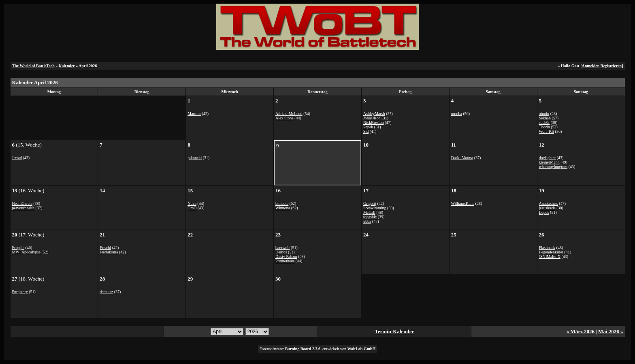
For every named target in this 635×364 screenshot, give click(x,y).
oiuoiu (544, 114)
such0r (544, 122)
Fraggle (18, 248)
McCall (369, 212)
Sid (366, 131)
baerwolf (283, 248)
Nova (192, 203)
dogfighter (548, 158)
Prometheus (285, 261)
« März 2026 (581, 331)
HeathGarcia (22, 203)
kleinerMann (549, 162)
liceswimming (375, 208)
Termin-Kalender (394, 331)
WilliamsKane (463, 203)
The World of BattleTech (33, 66)
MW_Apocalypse (27, 252)
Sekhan (545, 118)
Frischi (105, 248)
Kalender (67, 66)
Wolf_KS (547, 131)
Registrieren (611, 66)
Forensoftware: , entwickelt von (318, 349)
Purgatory (20, 292)
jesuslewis (547, 208)
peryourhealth (23, 208)
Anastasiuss (549, 203)
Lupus (544, 212)
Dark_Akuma (462, 158)
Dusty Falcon (286, 257)
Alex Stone (284, 118)
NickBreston (374, 122)
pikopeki (195, 158)
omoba (457, 114)
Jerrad (17, 158)
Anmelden (590, 66)
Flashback (547, 248)
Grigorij (370, 203)
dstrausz (106, 292)
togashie (370, 217)
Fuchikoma (109, 252)
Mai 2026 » (610, 331)
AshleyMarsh (374, 114)
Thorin (544, 127)
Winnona (283, 208)
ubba (367, 221)
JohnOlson (372, 118)
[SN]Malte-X (550, 257)
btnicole (282, 203)
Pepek (368, 127)
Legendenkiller (551, 252)
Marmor (194, 114)
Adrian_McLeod (289, 114)
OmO (192, 208)
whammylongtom (553, 167)
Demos (281, 252)
